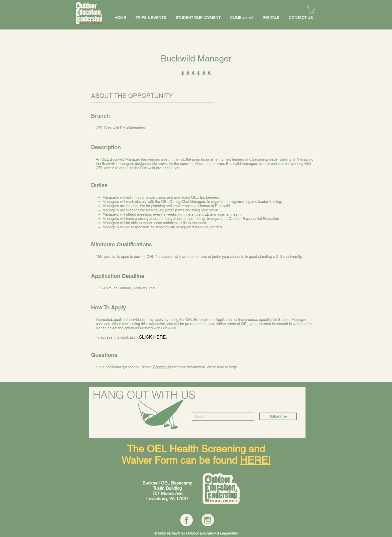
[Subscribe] (278, 416)
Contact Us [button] (162, 367)
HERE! (255, 460)
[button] (312, 10)
